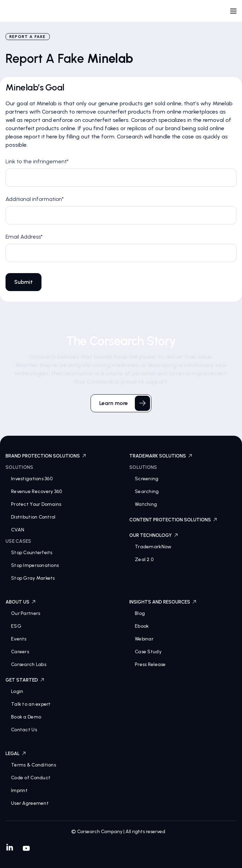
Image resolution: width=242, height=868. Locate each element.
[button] (233, 11)
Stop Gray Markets (33, 578)
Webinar (144, 639)
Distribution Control (33, 517)
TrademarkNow (153, 547)
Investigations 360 (32, 479)
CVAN (18, 530)
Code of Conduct (31, 778)
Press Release (150, 664)
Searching (147, 491)
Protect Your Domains (36, 504)
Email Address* (24, 237)
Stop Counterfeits (32, 553)
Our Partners (26, 613)
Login (17, 691)
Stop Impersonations (35, 565)
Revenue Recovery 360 (37, 491)
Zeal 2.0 (144, 560)
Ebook (142, 626)
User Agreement (30, 803)
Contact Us (24, 730)
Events (19, 639)
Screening (147, 479)
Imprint (19, 790)
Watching (146, 504)
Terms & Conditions (34, 765)
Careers (20, 652)
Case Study (148, 652)
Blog (140, 613)
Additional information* (35, 199)
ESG (16, 626)
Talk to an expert (31, 704)
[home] (29, 12)
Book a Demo (26, 717)
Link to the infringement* (37, 161)
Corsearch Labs (29, 664)
